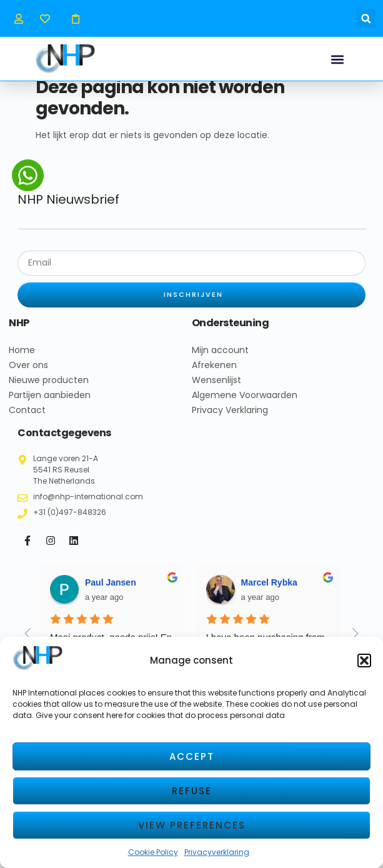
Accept (192, 756)
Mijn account (220, 359)
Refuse (192, 791)
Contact (27, 419)
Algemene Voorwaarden (245, 404)
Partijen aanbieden (50, 404)
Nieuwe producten (49, 389)
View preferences (192, 825)
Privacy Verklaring (230, 419)
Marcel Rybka (269, 592)
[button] (364, 661)
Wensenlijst (216, 389)
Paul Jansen (111, 592)
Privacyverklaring (217, 852)
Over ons (28, 374)
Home (22, 359)
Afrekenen (214, 374)
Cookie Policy (153, 852)
